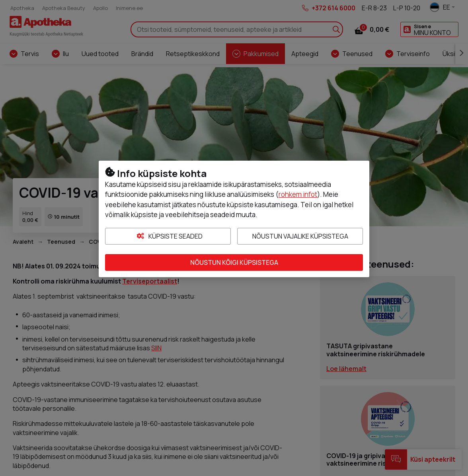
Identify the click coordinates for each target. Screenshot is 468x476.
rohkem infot (298, 194)
